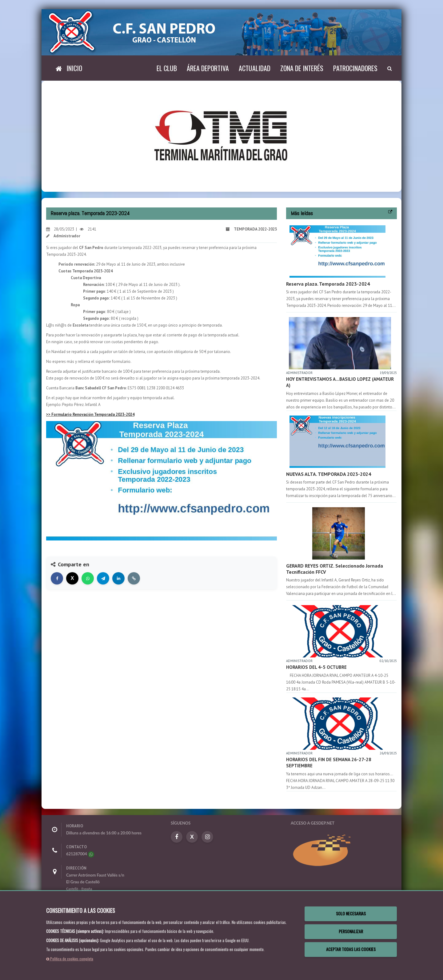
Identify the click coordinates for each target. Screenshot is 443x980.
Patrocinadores (355, 68)
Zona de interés (302, 68)
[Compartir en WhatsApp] (88, 578)
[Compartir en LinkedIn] (118, 578)
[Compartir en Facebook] (57, 578)
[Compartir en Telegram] (103, 578)
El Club (167, 68)
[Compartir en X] (72, 578)
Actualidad (255, 68)
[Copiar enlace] (134, 578)
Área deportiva (208, 68)
